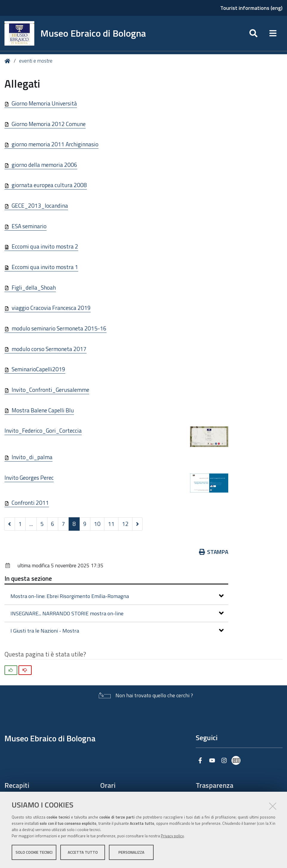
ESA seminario (29, 226)
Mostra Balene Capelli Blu (43, 410)
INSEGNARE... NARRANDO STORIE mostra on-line (117, 613)
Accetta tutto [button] (83, 853)
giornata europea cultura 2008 (49, 185)
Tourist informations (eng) (251, 8)
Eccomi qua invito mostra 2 (45, 246)
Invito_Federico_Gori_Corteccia (43, 430)
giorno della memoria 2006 (44, 165)
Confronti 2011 (30, 503)
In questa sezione (28, 578)
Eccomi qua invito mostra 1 (45, 267)
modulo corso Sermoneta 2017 (49, 349)
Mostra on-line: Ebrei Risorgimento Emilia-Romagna (117, 596)
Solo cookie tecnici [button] (34, 853)
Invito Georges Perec (29, 478)
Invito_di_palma (32, 457)
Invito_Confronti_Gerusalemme (50, 390)
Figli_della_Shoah (34, 287)
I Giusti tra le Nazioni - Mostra (117, 631)
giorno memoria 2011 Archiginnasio (55, 144)
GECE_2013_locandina (40, 205)
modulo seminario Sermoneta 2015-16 (59, 328)
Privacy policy (172, 836)
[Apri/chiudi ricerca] (253, 33)
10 (97, 524)
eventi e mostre (36, 61)
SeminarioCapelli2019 (38, 369)
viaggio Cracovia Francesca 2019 (51, 308)
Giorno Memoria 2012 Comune (49, 124)
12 (125, 524)
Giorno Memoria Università (44, 103)
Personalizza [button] (131, 853)
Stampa (214, 552)
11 (111, 524)
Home (9, 61)
